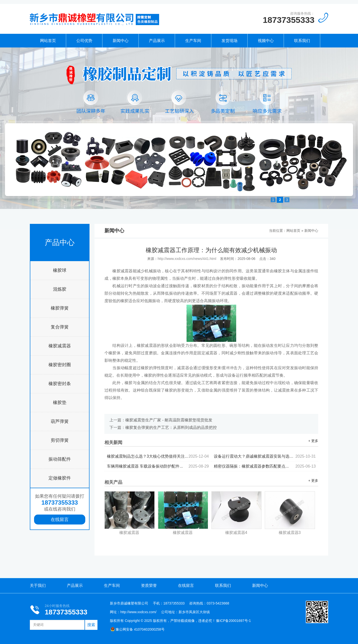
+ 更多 (313, 441)
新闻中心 (121, 41)
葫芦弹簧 (60, 421)
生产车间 (193, 41)
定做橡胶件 (60, 478)
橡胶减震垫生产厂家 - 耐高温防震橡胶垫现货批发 (169, 420)
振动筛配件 (60, 459)
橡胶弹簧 (60, 308)
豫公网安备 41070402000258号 (137, 629)
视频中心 (266, 41)
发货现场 (229, 41)
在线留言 (60, 520)
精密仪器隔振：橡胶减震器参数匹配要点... (265, 466)
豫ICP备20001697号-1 (233, 621)
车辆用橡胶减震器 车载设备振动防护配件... (158, 466)
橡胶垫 (60, 402)
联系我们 (302, 41)
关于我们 (38, 585)
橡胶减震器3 (290, 533)
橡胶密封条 (60, 384)
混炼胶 (60, 289)
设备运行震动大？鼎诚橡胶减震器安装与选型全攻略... (265, 456)
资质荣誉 (149, 585)
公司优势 (84, 41)
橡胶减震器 (60, 346)
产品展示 (157, 41)
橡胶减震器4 (236, 533)
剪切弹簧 (60, 440)
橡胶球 (60, 270)
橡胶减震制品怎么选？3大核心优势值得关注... (158, 456)
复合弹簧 (60, 327)
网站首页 (48, 41)
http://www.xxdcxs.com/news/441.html (187, 259)
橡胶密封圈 (60, 365)
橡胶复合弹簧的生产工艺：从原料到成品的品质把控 (171, 427)
